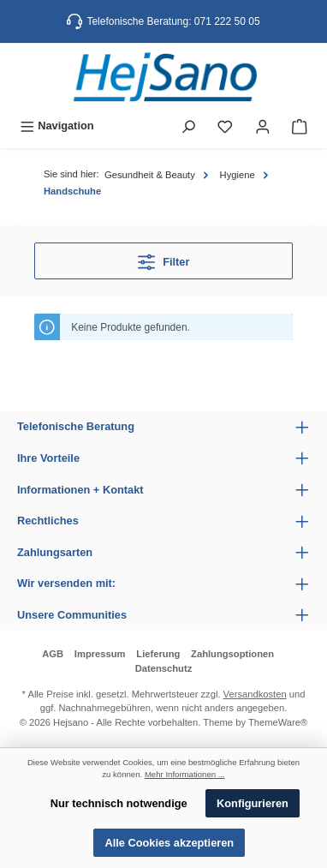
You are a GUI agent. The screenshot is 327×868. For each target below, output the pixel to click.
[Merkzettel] (225, 126)
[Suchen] (188, 126)
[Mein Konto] (263, 126)
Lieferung (158, 654)
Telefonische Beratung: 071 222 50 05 (173, 21)
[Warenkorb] (300, 126)
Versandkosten (255, 694)
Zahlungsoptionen (232, 654)
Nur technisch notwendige (119, 803)
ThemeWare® (278, 722)
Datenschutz (164, 668)
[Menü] (57, 126)
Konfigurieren (253, 803)
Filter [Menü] (164, 258)
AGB (53, 654)
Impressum (100, 654)
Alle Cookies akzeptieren (169, 843)
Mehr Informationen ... (185, 774)
